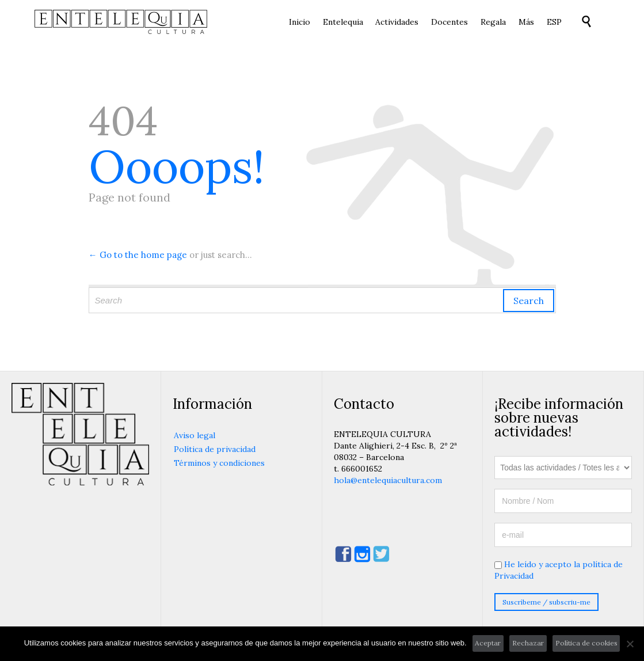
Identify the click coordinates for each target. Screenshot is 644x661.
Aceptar (488, 643)
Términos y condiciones (219, 463)
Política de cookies (586, 643)
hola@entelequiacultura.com (388, 480)
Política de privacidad (215, 449)
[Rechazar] (630, 644)
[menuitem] (554, 22)
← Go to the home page (138, 255)
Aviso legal (195, 435)
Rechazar (528, 643)
